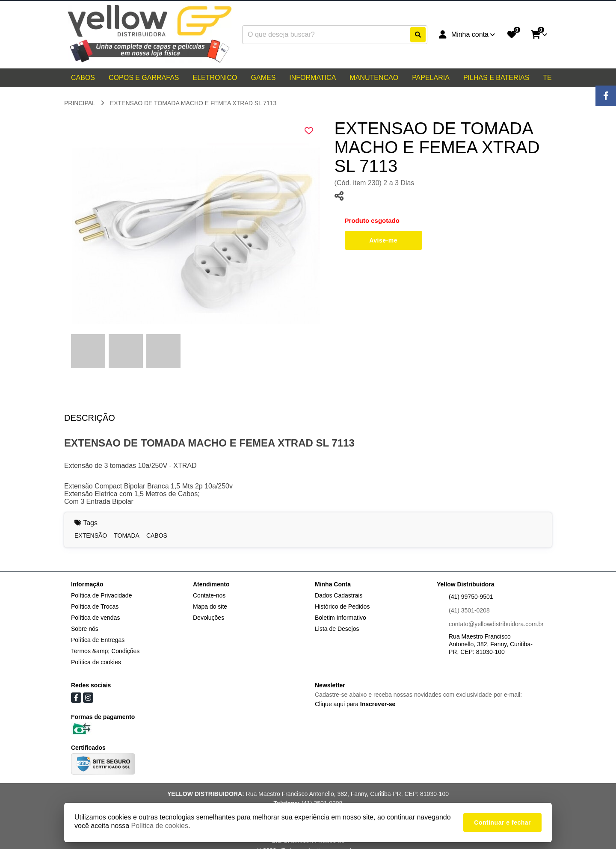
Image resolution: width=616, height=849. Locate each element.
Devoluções (209, 618)
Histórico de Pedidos (342, 606)
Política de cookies (96, 662)
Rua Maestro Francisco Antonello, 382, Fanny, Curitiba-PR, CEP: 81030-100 (491, 644)
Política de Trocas (95, 606)
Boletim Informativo (341, 618)
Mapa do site (210, 606)
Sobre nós (85, 629)
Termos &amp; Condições (105, 651)
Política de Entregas (98, 640)
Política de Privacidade (101, 595)
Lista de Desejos (337, 629)
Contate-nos (209, 595)
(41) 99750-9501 (471, 597)
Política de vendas (95, 618)
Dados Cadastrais (339, 595)
